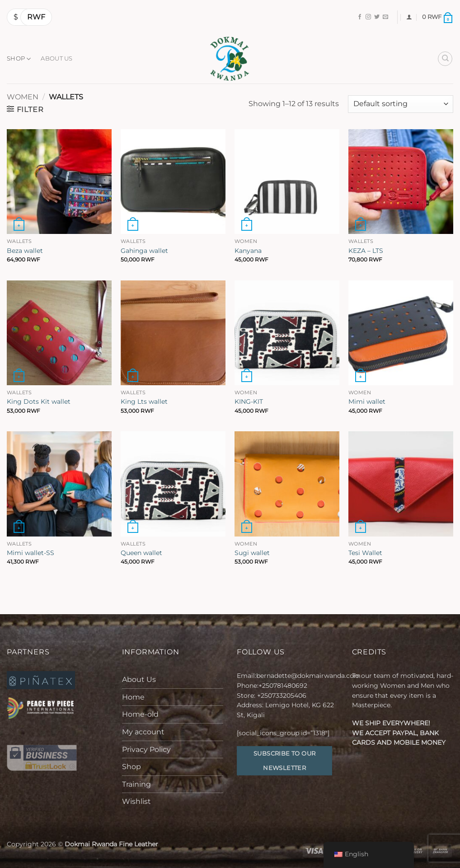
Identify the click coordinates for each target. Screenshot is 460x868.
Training (136, 784)
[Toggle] (218, 680)
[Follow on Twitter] (377, 17)
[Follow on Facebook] (360, 17)
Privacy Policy (146, 749)
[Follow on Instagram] (368, 17)
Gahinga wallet (144, 251)
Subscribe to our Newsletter (284, 761)
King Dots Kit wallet (39, 401)
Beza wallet (25, 251)
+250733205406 (282, 695)
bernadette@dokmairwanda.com (308, 676)
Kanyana (248, 251)
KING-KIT (249, 401)
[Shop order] (401, 104)
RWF (36, 17)
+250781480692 (284, 686)
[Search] (445, 59)
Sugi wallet (252, 553)
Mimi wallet (367, 401)
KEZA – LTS (366, 251)
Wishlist (136, 801)
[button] (409, 17)
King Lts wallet (144, 401)
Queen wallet (141, 553)
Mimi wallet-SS (31, 553)
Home (133, 697)
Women (23, 97)
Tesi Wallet (365, 553)
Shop (19, 59)
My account (143, 732)
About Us (56, 58)
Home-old (140, 714)
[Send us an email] (385, 17)
